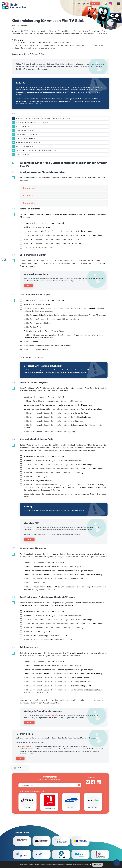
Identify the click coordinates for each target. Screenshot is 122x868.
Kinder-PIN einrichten (23, 126)
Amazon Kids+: (29, 203)
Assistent (95, 3)
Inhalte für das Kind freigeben (26, 138)
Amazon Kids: (28, 196)
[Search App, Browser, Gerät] (50, 785)
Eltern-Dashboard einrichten (25, 130)
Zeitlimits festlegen (22, 154)
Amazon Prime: (29, 188)
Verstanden (97, 865)
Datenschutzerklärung (83, 865)
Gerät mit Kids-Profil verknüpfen (26, 134)
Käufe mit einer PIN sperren (25, 146)
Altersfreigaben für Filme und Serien (28, 142)
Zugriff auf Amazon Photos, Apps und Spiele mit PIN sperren (36, 150)
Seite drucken (20, 768)
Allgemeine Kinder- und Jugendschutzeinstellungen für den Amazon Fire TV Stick (43, 118)
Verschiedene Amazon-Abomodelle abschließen (32, 122)
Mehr (28, 286)
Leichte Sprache (83, 4)
